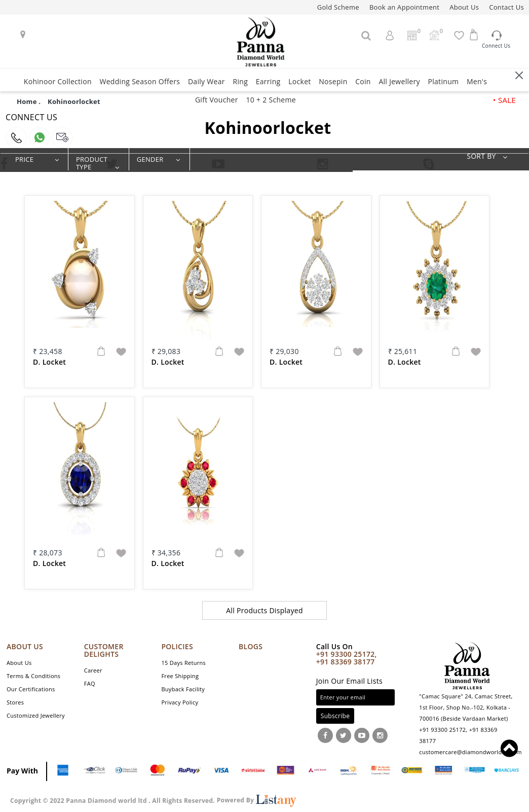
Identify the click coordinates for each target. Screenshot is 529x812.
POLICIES (177, 646)
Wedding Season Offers (140, 81)
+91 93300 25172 (442, 730)
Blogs (251, 646)
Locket (299, 81)
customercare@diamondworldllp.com (470, 752)
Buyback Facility (183, 689)
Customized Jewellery (36, 715)
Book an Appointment (404, 7)
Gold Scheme (338, 7)
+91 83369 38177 (346, 662)
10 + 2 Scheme (271, 100)
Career (93, 670)
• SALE (504, 100)
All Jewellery (399, 81)
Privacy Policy (180, 702)
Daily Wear (206, 81)
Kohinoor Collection (58, 81)
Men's (477, 81)
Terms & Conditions (33, 676)
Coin (363, 81)
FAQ (90, 683)
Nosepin (333, 81)
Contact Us (506, 7)
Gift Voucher (217, 100)
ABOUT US (25, 646)
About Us (464, 7)
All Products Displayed (264, 610)
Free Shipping (180, 676)
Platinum (443, 81)
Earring (268, 81)
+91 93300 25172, (347, 654)
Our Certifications (31, 689)
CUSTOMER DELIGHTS (104, 650)
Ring (240, 81)
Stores (15, 702)
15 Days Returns (183, 663)
